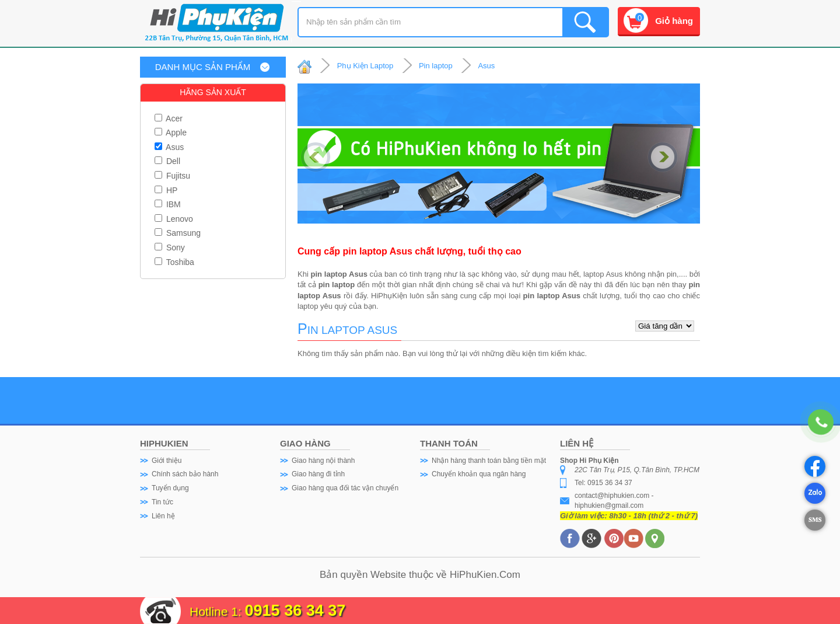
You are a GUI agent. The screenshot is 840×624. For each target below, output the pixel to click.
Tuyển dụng (170, 488)
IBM (168, 204)
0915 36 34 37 (295, 611)
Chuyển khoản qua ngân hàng (479, 474)
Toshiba (174, 262)
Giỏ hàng (674, 21)
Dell (167, 161)
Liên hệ (163, 516)
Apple (171, 133)
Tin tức (162, 502)
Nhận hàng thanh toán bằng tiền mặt (489, 461)
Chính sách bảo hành (185, 474)
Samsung (178, 233)
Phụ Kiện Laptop (365, 66)
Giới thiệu (167, 461)
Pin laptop (436, 66)
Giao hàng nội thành (323, 461)
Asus (169, 147)
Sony (170, 247)
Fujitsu (172, 176)
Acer (169, 118)
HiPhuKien (473, 575)
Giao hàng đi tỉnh (318, 474)
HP (166, 190)
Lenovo (174, 219)
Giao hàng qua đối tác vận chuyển (345, 488)
